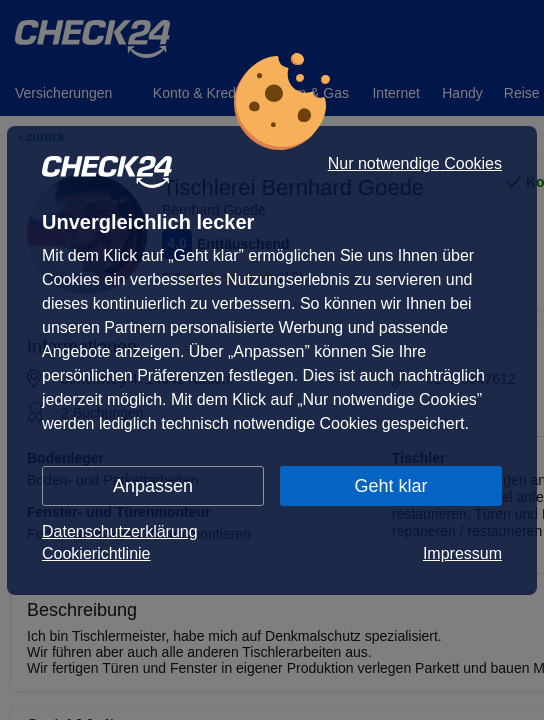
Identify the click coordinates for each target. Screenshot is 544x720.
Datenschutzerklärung (120, 531)
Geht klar (390, 486)
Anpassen (153, 486)
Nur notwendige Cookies (415, 164)
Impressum (462, 553)
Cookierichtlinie (96, 553)
